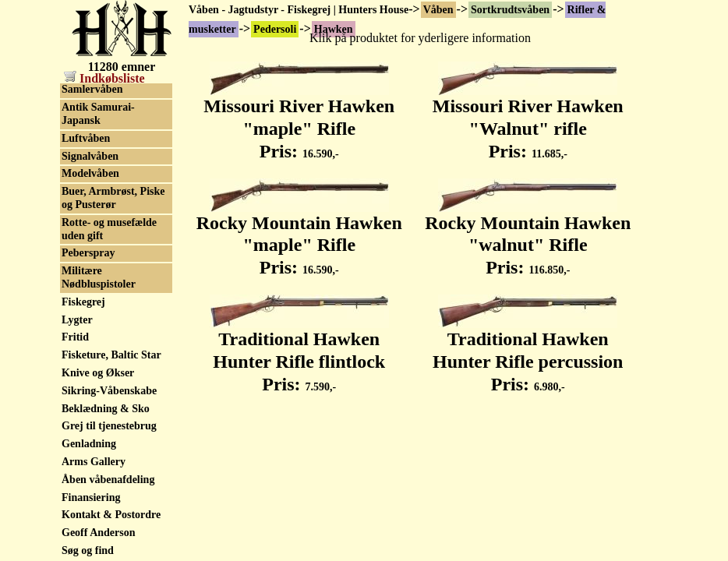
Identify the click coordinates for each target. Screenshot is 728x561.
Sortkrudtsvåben (510, 10)
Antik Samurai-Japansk (98, 328)
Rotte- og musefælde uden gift (109, 443)
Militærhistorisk (100, 251)
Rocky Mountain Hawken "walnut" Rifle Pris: (528, 237)
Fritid (75, 551)
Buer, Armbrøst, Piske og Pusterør (113, 412)
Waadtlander (92, 215)
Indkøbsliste (104, 78)
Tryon (76, 180)
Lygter (77, 534)
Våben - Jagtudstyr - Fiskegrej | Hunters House (299, 10)
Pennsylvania (92, 144)
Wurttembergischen (108, 198)
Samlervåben (92, 303)
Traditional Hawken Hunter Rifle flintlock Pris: (299, 353)
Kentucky (84, 109)
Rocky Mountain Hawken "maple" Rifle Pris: (299, 237)
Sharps (78, 162)
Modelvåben (90, 388)
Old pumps (88, 268)
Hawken (81, 91)
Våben (438, 10)
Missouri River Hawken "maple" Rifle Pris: (299, 120)
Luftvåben (86, 353)
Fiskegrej (83, 516)
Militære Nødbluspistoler (99, 492)
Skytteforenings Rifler (113, 286)
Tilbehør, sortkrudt (106, 233)
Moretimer (87, 126)
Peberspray (88, 467)
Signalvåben (90, 370)
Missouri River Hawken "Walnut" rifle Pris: (528, 120)
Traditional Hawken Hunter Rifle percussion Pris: (528, 353)
